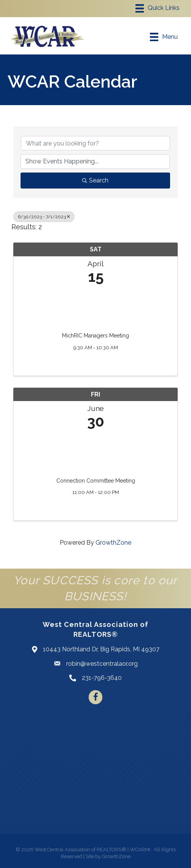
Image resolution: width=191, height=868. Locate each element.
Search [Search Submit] (95, 180)
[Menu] (158, 8)
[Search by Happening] (95, 161)
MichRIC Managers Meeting (95, 336)
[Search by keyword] (95, 143)
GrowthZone (113, 543)
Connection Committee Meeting (96, 481)
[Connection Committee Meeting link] (95, 452)
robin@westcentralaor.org (102, 664)
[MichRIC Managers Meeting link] (95, 306)
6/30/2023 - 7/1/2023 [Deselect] (44, 217)
